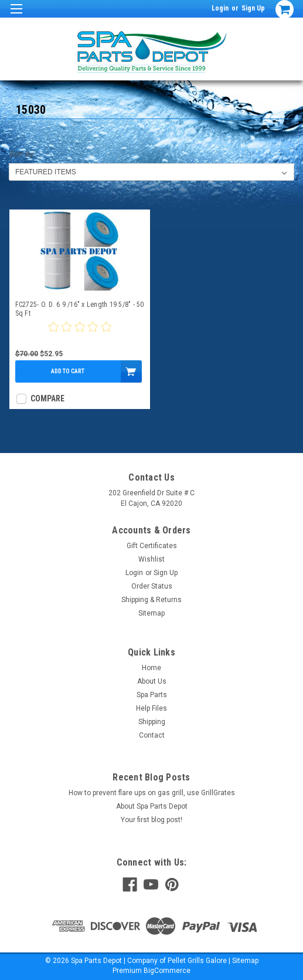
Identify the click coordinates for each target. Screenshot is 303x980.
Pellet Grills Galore (197, 961)
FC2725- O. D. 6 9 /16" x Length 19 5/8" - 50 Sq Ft (80, 309)
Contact (152, 735)
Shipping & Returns (151, 600)
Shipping (152, 722)
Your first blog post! (151, 820)
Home (151, 668)
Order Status (152, 586)
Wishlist (151, 559)
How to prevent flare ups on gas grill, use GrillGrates (152, 793)
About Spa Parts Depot (152, 806)
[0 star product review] (80, 334)
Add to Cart (68, 371)
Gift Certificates (152, 546)
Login (220, 8)
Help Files (151, 708)
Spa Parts (152, 695)
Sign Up (253, 8)
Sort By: (22, 154)
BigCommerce (167, 971)
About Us (152, 681)
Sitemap (151, 613)
